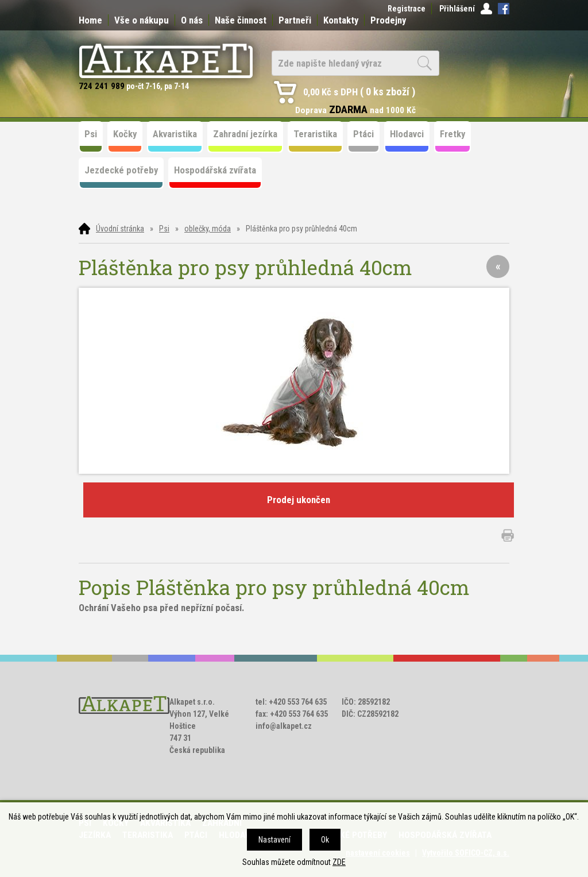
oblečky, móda (208, 229)
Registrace (407, 9)
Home (90, 20)
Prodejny (388, 20)
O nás (192, 20)
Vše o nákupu (142, 20)
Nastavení (274, 840)
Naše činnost (241, 20)
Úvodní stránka (120, 229)
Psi (164, 229)
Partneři (295, 20)
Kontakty (341, 20)
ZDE (339, 862)
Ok (325, 840)
